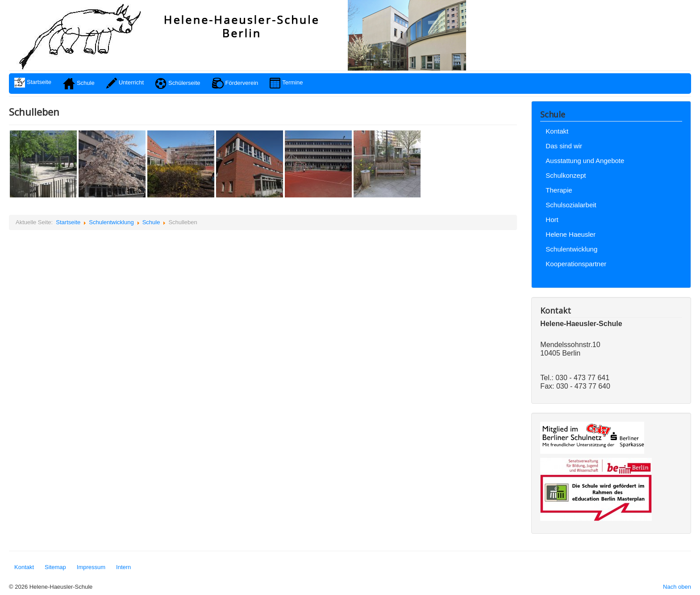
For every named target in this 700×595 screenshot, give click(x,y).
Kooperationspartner (576, 264)
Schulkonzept (566, 175)
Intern (123, 567)
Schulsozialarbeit (571, 205)
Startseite (68, 222)
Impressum (91, 567)
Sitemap (55, 567)
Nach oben (677, 587)
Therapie (559, 190)
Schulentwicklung (111, 222)
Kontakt (557, 131)
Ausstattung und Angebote (585, 161)
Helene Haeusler (571, 234)
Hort (552, 220)
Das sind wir (564, 146)
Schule (151, 222)
